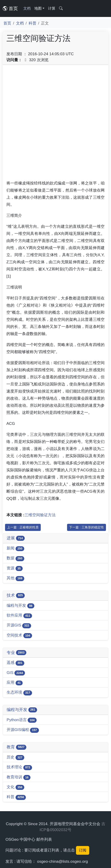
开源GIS (19, 625)
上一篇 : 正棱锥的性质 (23, 527)
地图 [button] (38, 8)
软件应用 (19, 616)
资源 (15, 568)
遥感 (15, 663)
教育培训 (19, 777)
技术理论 (19, 767)
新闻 (15, 548)
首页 (10, 8)
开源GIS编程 (23, 730)
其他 (15, 578)
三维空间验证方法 (40, 515)
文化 (15, 787)
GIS (16, 673)
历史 (15, 757)
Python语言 (22, 720)
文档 (27, 8)
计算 (52, 8)
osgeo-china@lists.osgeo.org (62, 861)
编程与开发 (20, 606)
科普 (32, 23)
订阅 (83, 850)
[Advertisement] (55, 124)
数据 (15, 558)
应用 (15, 683)
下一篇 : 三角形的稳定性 (87, 527)
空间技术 (19, 636)
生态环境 (19, 693)
